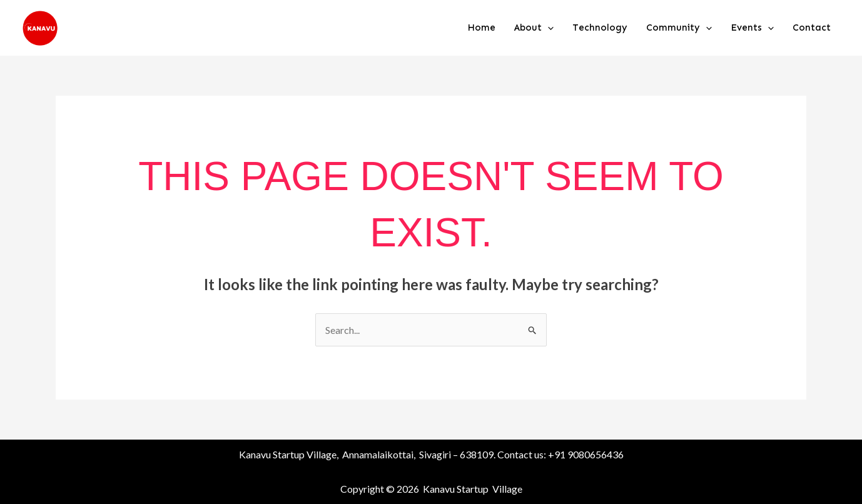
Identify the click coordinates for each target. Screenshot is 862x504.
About (534, 28)
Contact (812, 28)
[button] (548, 28)
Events (752, 28)
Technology (600, 28)
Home (481, 28)
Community (679, 28)
